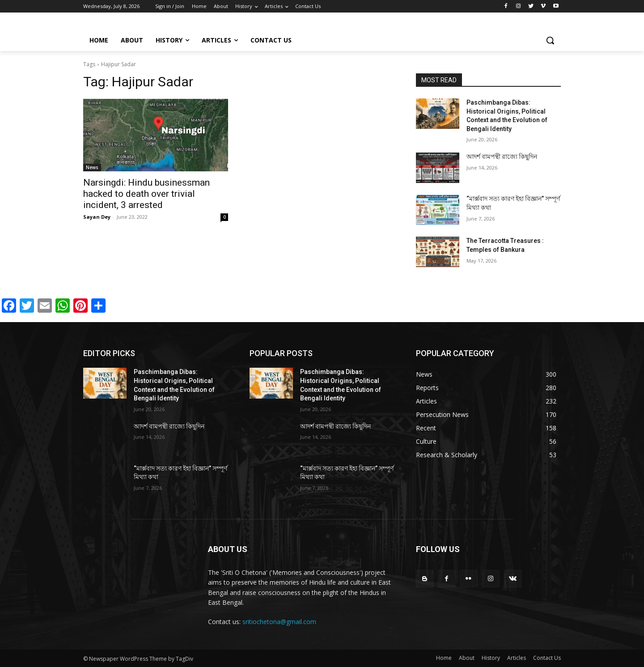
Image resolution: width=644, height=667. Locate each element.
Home (444, 658)
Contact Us (547, 658)
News (92, 167)
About (467, 658)
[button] (550, 40)
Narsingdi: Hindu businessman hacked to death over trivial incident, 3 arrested (146, 194)
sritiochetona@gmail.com (279, 622)
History (491, 658)
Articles (517, 658)
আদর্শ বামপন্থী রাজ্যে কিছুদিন (502, 157)
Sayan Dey (97, 217)
